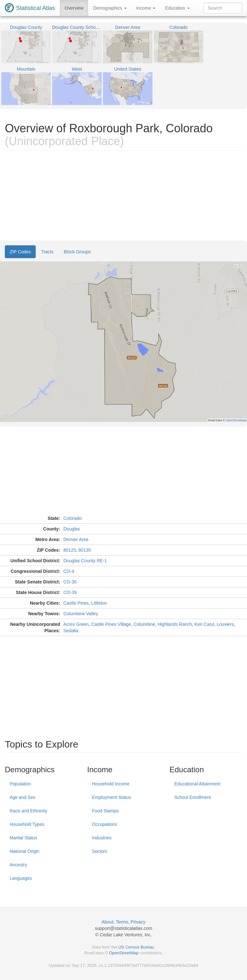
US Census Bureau (136, 947)
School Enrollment (193, 797)
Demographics (110, 8)
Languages (21, 878)
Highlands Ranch (175, 624)
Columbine (144, 624)
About (108, 922)
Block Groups (77, 252)
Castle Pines (76, 603)
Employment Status (111, 797)
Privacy (138, 922)
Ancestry (18, 865)
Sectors (100, 851)
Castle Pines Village (111, 624)
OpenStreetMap (124, 953)
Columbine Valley (81, 614)
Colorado (73, 518)
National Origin (25, 851)
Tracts (47, 252)
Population (20, 784)
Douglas (72, 529)
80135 (85, 550)
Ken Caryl (204, 624)
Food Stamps (105, 811)
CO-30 (70, 582)
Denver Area (76, 539)
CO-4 (69, 571)
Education (177, 8)
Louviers (225, 624)
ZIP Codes (20, 252)
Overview (74, 8)
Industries (102, 838)
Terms (122, 922)
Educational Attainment (197, 784)
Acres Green (76, 624)
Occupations (105, 824)
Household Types (27, 824)
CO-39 (70, 592)
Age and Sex (23, 797)
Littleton (99, 603)
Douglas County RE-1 (85, 561)
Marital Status (23, 838)
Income (146, 8)
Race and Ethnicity (28, 811)
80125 (70, 550)
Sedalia (71, 631)
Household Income (111, 784)
